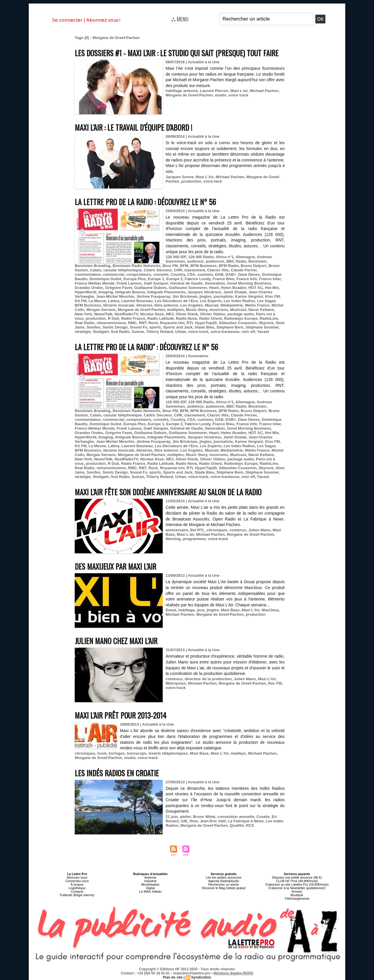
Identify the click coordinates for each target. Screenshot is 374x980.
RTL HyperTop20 (202, 323)
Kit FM (81, 301)
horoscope (137, 753)
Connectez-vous (77, 881)
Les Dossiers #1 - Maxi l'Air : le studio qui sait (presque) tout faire (177, 53)
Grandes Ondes (89, 288)
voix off (248, 332)
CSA (191, 274)
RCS (250, 825)
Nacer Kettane (261, 310)
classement (195, 270)
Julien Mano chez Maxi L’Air (116, 641)
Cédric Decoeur (158, 270)
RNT (143, 323)
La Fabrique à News (246, 821)
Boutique (297, 895)
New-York (83, 314)
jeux (201, 610)
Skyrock (266, 323)
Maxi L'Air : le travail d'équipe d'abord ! (134, 127)
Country (178, 274)
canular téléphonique (123, 270)
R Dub (113, 318)
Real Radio (85, 323)
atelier (185, 817)
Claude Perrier (244, 270)
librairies (144, 305)
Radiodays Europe (241, 318)
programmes (194, 539)
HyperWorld (85, 292)
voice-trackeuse (225, 332)
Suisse (138, 332)
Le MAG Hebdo (150, 891)
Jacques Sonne (180, 177)
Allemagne (245, 257)
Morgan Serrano (101, 310)
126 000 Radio (201, 257)
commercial (113, 274)
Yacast (263, 332)
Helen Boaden (234, 288)
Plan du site (173, 977)
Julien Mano (260, 530)
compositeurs (139, 274)
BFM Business (203, 266)
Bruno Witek (204, 817)
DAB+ (231, 274)
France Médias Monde (95, 283)
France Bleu (223, 279)
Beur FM (170, 266)
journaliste (223, 296)
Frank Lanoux (129, 283)
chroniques (217, 530)
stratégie (83, 332)
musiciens (219, 310)
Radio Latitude (161, 318)
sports (155, 327)
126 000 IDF (176, 257)
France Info (247, 279)
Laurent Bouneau (137, 301)
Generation (215, 283)
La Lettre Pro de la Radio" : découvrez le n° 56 (146, 347)
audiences (215, 261)
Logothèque (77, 888)
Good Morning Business (249, 283)
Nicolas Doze (152, 314)
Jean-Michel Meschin (115, 296)
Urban (181, 332)
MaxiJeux (270, 610)
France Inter (270, 279)
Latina (113, 301)
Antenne (151, 877)
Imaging (106, 292)
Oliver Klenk (187, 314)
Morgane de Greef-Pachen (189, 95)
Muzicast (238, 310)
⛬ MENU (180, 19)
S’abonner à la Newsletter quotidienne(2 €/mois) (297, 890)
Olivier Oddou (213, 314)
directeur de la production (208, 679)
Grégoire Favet (119, 288)
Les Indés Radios (239, 301)
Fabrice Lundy (198, 279)
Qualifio (237, 825)
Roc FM (275, 683)
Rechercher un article (224, 884)
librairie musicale (119, 305)
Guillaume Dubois (151, 288)
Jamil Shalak (235, 292)
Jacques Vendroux (204, 292)
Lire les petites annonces (224, 877)
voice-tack (213, 181)
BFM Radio (229, 266)
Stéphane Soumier (262, 327)
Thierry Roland (160, 332)
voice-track (198, 332)
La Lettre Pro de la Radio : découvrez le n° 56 (145, 202)
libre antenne (166, 305)
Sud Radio (120, 332)
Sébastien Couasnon (238, 323)
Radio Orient (210, 318)
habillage (186, 610)
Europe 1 (156, 279)
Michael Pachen (264, 91)
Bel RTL (197, 530)
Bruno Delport (253, 266)
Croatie (263, 817)
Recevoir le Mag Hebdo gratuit (224, 888)
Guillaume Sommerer (188, 288)
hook (102, 753)
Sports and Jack (178, 327)
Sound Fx (138, 327)
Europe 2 (174, 279)
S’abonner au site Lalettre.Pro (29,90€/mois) (297, 884)
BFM (184, 266)
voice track (239, 95)
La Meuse (97, 301)
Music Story (197, 310)
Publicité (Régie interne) (77, 895)
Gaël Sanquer (156, 283)
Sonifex (93, 327)
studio (221, 95)
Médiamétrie (232, 305)
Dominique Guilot (106, 279)
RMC (132, 323)
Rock (153, 323)
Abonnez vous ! (103, 20)
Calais (96, 270)
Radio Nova (186, 318)
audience (195, 261)
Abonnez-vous (77, 877)
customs (205, 274)
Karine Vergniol (249, 296)
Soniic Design (115, 327)
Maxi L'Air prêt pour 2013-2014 (121, 715)
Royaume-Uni (172, 323)
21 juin (172, 817)
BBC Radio (236, 261)
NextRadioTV (126, 314)
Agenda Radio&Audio (223, 881)
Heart (214, 288)
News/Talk (103, 314)
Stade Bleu (204, 327)
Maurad (212, 305)
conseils (161, 274)
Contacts (77, 891)
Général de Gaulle (187, 283)
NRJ (170, 314)
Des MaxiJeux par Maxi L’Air (115, 566)
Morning (173, 539)
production (191, 181)
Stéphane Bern (230, 327)
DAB (219, 274)
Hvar (194, 821)
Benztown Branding (93, 266)
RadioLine (269, 318)
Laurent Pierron (214, 91)
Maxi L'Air (205, 177)
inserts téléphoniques (168, 753)
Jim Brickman (185, 296)
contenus (238, 530)
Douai (171, 610)
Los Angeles (192, 305)
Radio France (133, 318)
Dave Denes (249, 274)
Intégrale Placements (166, 292)
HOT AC (256, 288)
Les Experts (211, 301)
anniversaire (177, 530)
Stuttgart (101, 332)
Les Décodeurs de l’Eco (176, 301)
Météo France (257, 305)
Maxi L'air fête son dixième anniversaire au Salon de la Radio (168, 492)
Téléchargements (297, 899)
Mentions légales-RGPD (233, 973)
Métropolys (176, 683)
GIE (184, 821)
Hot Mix (272, 288)
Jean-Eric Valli (213, 821)
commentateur (88, 274)
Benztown (257, 261)
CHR (178, 270)
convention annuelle (236, 817)
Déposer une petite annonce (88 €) (297, 877)
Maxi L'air (239, 91)
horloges (117, 753)
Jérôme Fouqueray (153, 296)
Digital (151, 888)
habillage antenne (182, 91)
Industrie (150, 881)
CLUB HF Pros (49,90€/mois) (297, 881)
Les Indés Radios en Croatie (117, 773)
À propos (77, 884)
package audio (241, 314)
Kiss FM (272, 296)
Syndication (201, 977)
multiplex (175, 310)
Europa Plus (135, 279)
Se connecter (67, 20)
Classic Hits (218, 270)
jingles (205, 296)
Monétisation (150, 884)
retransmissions (111, 323)
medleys (238, 753)
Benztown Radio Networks (136, 266)
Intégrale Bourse (130, 292)
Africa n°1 (225, 257)
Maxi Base (230, 610)
